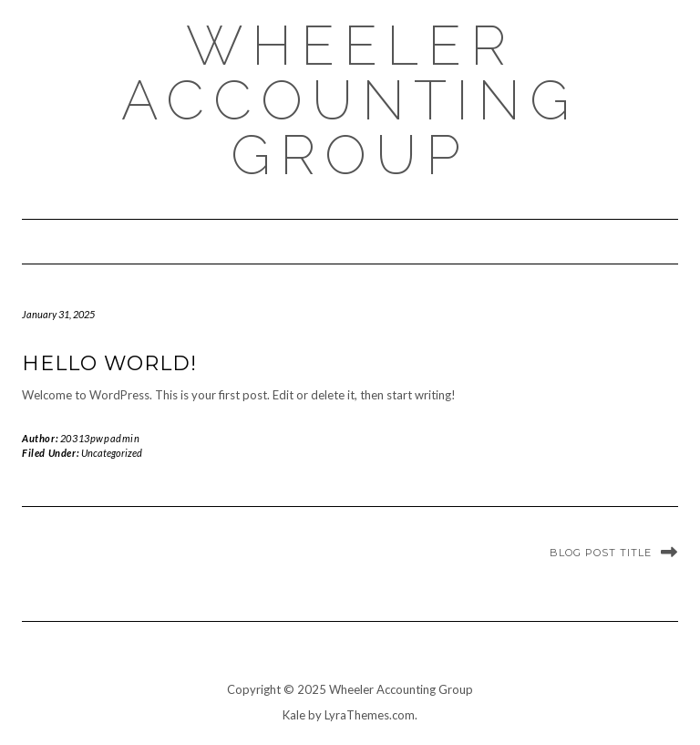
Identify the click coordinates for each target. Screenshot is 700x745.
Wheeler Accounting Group (350, 100)
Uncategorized (112, 453)
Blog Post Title (601, 553)
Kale (294, 715)
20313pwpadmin (100, 438)
